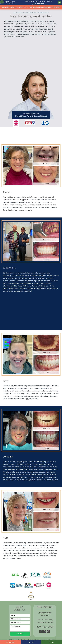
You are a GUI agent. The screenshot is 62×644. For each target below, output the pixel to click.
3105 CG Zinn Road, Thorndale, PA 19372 (39, 1)
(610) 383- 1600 (45, 627)
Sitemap (25, 640)
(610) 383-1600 (38, 4)
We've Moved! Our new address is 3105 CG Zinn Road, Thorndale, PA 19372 (31, 7)
